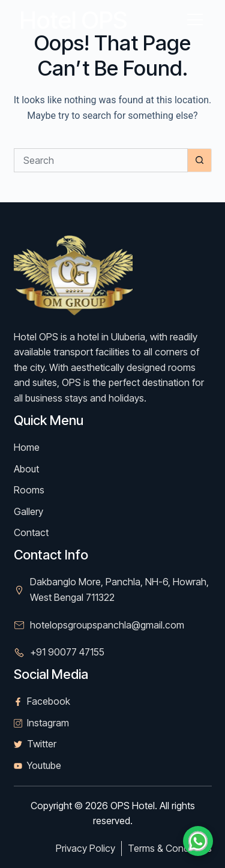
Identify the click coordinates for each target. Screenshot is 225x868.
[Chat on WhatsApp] (198, 841)
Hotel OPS (73, 20)
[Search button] (200, 160)
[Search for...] (101, 160)
